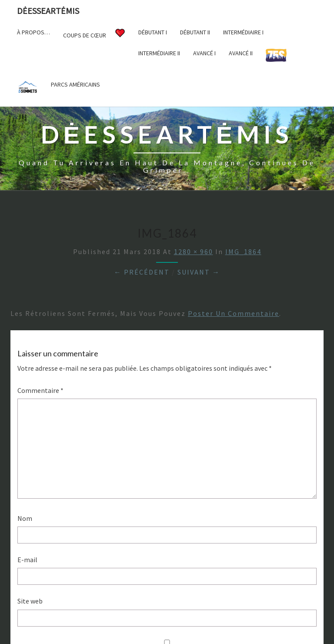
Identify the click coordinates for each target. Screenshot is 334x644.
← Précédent (142, 272)
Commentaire (40, 390)
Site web (30, 601)
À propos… (33, 32)
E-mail (27, 560)
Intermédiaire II (159, 53)
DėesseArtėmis (48, 11)
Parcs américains (75, 84)
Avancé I (204, 53)
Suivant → (199, 272)
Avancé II (241, 53)
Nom (25, 518)
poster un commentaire (234, 313)
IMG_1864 (243, 252)
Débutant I (153, 32)
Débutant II (195, 32)
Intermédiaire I (243, 32)
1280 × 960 (194, 252)
